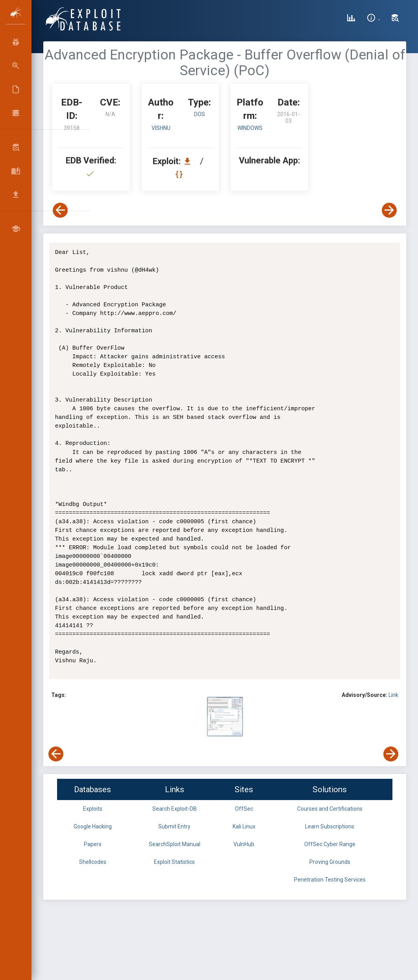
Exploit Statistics (174, 862)
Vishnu (161, 128)
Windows (250, 128)
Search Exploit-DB (175, 809)
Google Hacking (93, 826)
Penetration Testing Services (330, 880)
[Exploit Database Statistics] (351, 19)
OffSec (244, 809)
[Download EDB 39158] (189, 161)
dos (200, 114)
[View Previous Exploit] (60, 210)
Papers (93, 844)
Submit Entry (174, 826)
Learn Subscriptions (330, 826)
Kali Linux (244, 826)
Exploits (93, 809)
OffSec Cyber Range (330, 844)
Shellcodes (93, 862)
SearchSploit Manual (175, 844)
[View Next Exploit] (389, 210)
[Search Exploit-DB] (395, 19)
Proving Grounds (330, 862)
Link (393, 695)
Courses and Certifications (330, 809)
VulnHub (244, 844)
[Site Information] (373, 19)
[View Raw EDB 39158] (180, 174)
